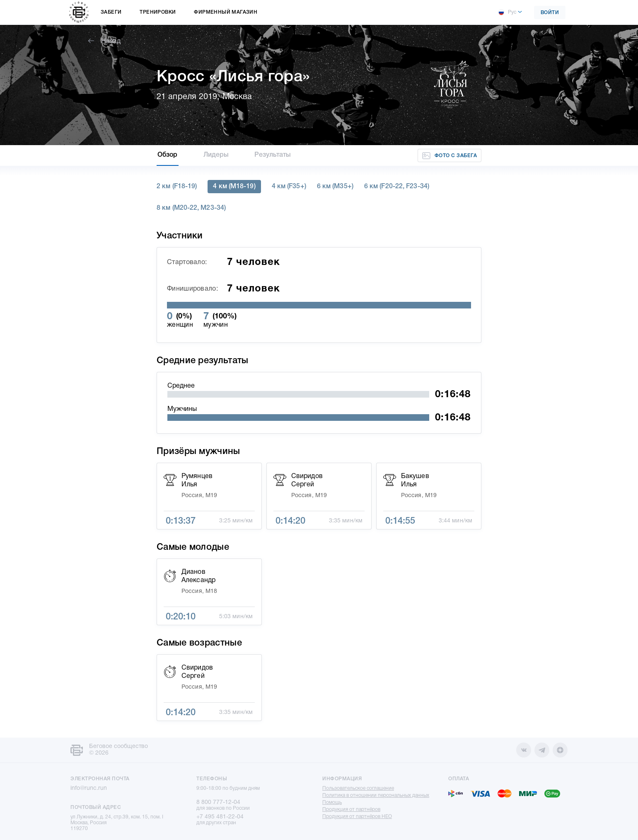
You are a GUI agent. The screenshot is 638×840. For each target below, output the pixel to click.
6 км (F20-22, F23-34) (397, 187)
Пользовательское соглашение (358, 788)
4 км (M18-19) (234, 187)
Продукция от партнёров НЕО (357, 817)
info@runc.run (89, 788)
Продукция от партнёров (351, 810)
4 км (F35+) (289, 187)
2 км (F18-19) (177, 187)
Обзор (168, 155)
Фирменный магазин (226, 12)
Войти (550, 13)
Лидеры (216, 155)
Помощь (332, 802)
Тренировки (158, 12)
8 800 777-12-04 (218, 802)
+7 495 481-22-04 (220, 817)
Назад (104, 41)
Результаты (273, 155)
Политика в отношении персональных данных (376, 795)
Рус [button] (507, 12)
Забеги (111, 12)
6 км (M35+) (335, 187)
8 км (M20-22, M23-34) (191, 208)
